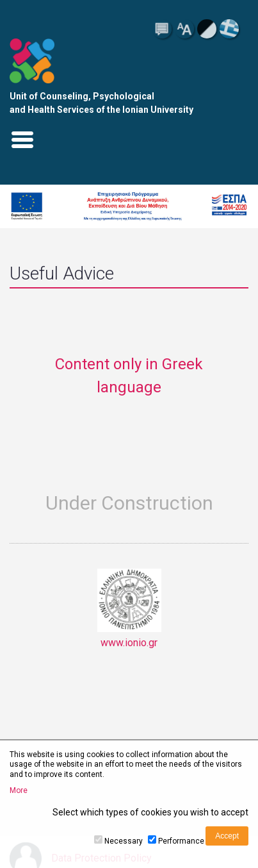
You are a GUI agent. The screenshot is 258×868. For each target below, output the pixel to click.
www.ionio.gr (129, 609)
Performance (181, 841)
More (19, 790)
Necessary (124, 841)
